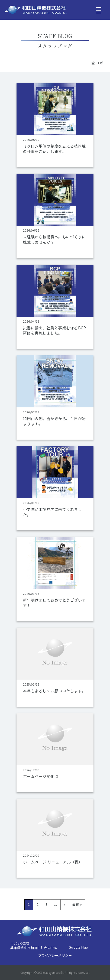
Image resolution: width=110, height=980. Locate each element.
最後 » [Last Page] (77, 904)
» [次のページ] (65, 904)
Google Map (78, 947)
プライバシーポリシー (55, 955)
